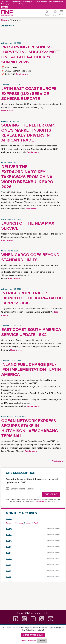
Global (47, 15)
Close (5, 7)
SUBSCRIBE (51, 494)
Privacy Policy (18, 4)
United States (33, 635)
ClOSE (42, 640)
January (9, 523)
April (36, 523)
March (28, 523)
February (19, 523)
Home (4, 20)
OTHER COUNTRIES (27, 640)
